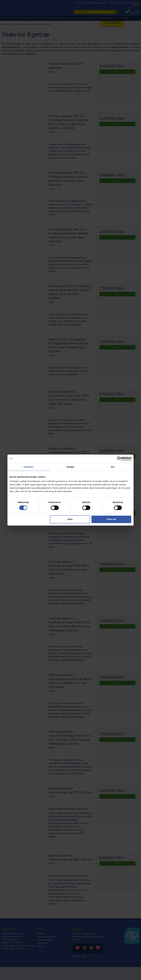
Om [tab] (112, 467)
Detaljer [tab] (70, 467)
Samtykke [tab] (29, 467)
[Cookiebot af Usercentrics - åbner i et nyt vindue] (119, 459)
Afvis (70, 519)
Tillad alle (111, 519)
